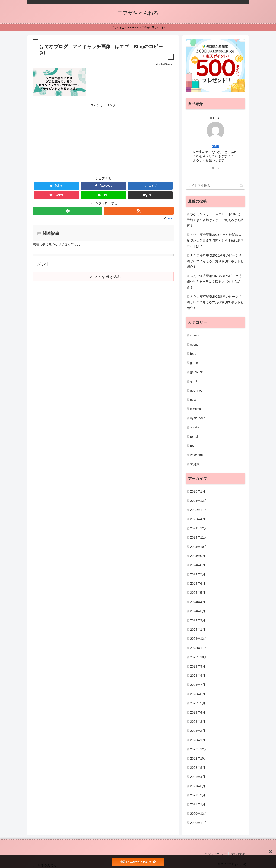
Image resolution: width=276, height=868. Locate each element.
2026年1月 (198, 491)
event (194, 345)
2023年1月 (198, 740)
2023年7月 (198, 685)
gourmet (196, 391)
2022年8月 (198, 768)
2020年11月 (199, 823)
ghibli (194, 381)
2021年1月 (198, 804)
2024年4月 (198, 602)
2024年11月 (199, 537)
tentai (194, 437)
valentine (196, 455)
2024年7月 (198, 574)
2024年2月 (198, 620)
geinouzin (197, 372)
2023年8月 (198, 676)
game (194, 363)
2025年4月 (198, 519)
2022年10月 (199, 759)
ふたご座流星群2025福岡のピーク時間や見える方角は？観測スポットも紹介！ (214, 282)
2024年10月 (199, 547)
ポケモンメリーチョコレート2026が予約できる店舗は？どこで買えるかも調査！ (215, 220)
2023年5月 (198, 703)
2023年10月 (199, 657)
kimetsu (196, 409)
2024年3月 (198, 611)
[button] (150, 195)
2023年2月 (198, 731)
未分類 (195, 464)
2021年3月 (198, 786)
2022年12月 (199, 749)
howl (193, 400)
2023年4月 (198, 712)
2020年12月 (199, 814)
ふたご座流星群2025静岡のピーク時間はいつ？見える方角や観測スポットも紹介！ (215, 302)
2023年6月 (198, 694)
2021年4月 (198, 777)
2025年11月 (199, 510)
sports (194, 427)
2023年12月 (199, 639)
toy (192, 446)
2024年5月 (198, 593)
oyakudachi (198, 418)
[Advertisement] (103, 133)
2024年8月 (198, 565)
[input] (215, 186)
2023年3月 (198, 722)
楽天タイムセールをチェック (138, 862)
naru (216, 146)
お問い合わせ (238, 854)
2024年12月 (199, 528)
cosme (195, 335)
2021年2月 (198, 795)
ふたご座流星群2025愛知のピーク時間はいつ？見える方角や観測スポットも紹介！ (215, 261)
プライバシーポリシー (214, 854)
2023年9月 (198, 666)
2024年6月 (198, 584)
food (193, 354)
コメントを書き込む (103, 277)
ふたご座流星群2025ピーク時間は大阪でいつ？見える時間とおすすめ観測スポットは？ (215, 240)
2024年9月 (198, 556)
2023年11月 (199, 648)
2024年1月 (198, 630)
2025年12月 (199, 501)
